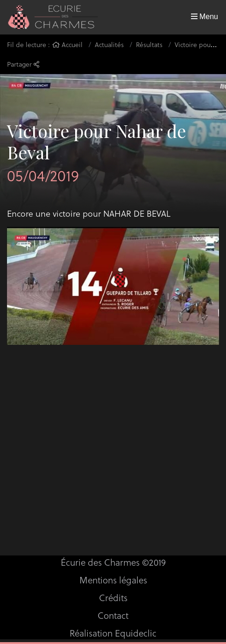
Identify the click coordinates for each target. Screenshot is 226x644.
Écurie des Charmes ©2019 (113, 562)
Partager (23, 64)
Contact (113, 615)
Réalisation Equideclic (113, 633)
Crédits (113, 597)
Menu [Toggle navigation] (205, 17)
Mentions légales (113, 580)
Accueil (67, 45)
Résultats (149, 45)
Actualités (109, 45)
